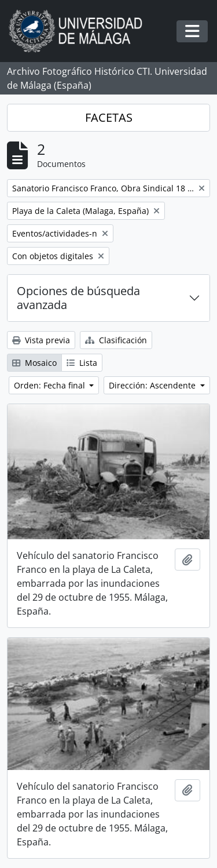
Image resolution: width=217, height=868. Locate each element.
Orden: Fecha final (51, 385)
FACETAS (109, 117)
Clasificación (116, 340)
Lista (82, 363)
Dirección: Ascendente (153, 385)
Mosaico (34, 363)
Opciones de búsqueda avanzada (78, 298)
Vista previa (41, 340)
